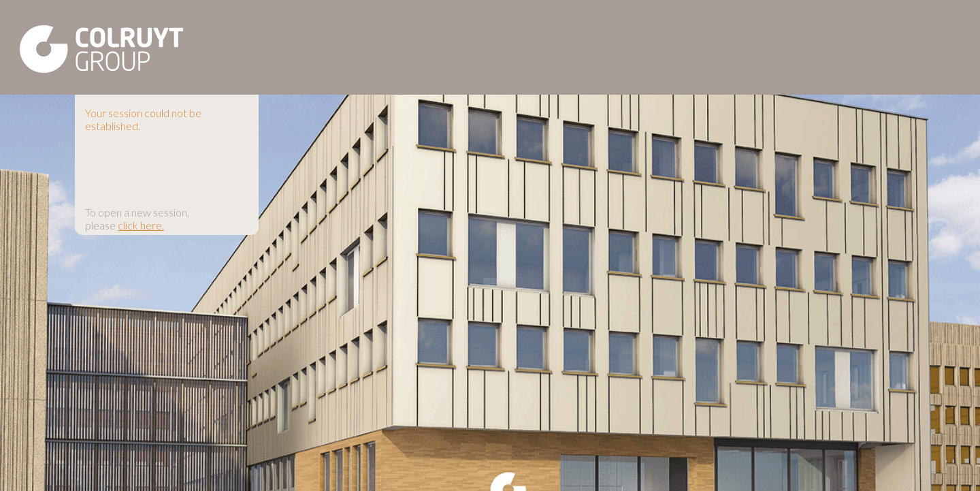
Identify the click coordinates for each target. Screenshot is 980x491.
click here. (141, 225)
